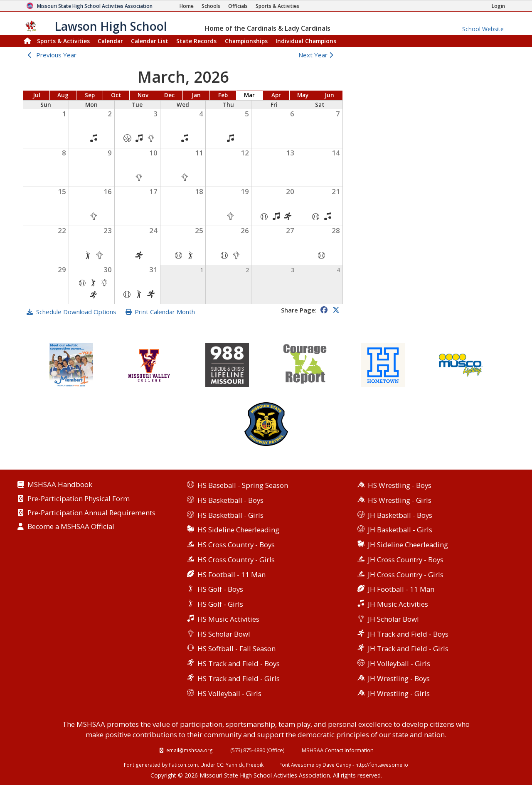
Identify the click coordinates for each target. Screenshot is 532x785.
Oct (116, 95)
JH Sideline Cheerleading (408, 545)
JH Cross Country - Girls (406, 575)
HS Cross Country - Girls (236, 560)
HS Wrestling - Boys (400, 485)
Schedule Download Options (76, 312)
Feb (223, 95)
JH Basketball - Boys (400, 515)
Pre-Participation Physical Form (79, 499)
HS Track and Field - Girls (239, 678)
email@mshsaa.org (190, 750)
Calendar (110, 41)
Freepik (255, 765)
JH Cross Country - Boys (406, 560)
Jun (329, 95)
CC (220, 765)
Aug (63, 95)
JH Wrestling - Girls (399, 693)
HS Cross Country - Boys (236, 545)
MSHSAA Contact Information (338, 750)
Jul (37, 95)
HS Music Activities (228, 619)
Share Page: (299, 310)
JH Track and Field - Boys (408, 634)
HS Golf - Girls (220, 604)
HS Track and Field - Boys (239, 663)
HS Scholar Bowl (224, 634)
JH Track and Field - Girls (408, 648)
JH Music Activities (398, 604)
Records (196, 41)
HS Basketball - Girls (230, 515)
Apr (276, 95)
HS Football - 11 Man (232, 575)
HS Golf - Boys (220, 589)
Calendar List (150, 41)
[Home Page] (187, 6)
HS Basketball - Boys (230, 500)
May (303, 95)
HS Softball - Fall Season (236, 648)
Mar (249, 95)
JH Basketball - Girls (400, 530)
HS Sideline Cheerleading (238, 530)
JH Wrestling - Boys (399, 678)
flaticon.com (183, 765)
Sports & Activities (63, 41)
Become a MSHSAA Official (71, 527)
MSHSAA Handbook (60, 485)
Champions (306, 41)
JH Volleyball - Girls (399, 663)
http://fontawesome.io (382, 765)
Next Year (318, 55)
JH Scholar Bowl (393, 619)
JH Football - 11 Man (401, 589)
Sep (90, 95)
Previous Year (56, 55)
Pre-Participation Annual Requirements (91, 513)
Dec (169, 95)
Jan (196, 95)
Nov (143, 95)
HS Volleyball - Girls (229, 693)
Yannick (235, 765)
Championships (246, 41)
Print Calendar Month (165, 312)
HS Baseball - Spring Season (243, 485)
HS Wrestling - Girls (400, 500)
